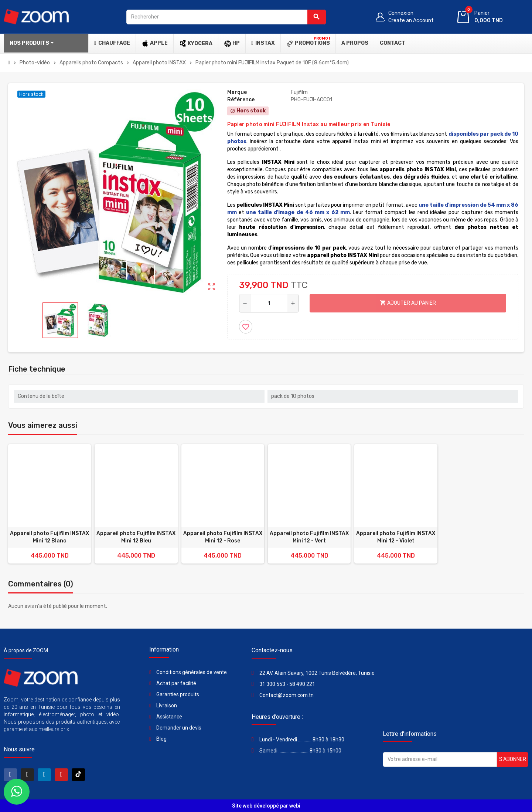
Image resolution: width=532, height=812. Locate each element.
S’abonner (513, 759)
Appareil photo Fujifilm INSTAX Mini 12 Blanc (50, 537)
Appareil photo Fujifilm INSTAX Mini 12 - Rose (223, 537)
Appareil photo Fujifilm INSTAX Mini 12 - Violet (396, 537)
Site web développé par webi (266, 806)
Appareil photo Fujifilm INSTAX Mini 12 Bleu (136, 537)
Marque (237, 92)
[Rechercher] (226, 17)
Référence (241, 100)
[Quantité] (269, 303)
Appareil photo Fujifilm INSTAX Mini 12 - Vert (309, 537)
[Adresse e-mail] (440, 759)
